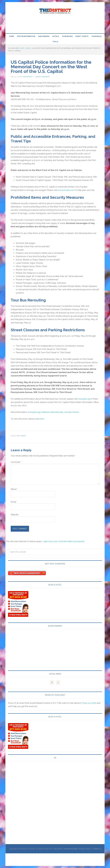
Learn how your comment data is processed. (64, 541)
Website (15, 515)
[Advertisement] (55, 24)
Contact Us (97, 849)
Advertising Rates (71, 849)
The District (58, 849)
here (42, 419)
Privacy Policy (85, 849)
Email (14, 502)
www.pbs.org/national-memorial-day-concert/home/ (54, 412)
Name (14, 489)
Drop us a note (89, 703)
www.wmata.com (66, 190)
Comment (16, 462)
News (23, 436)
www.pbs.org (84, 399)
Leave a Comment (42, 77)
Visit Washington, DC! (55, 10)
